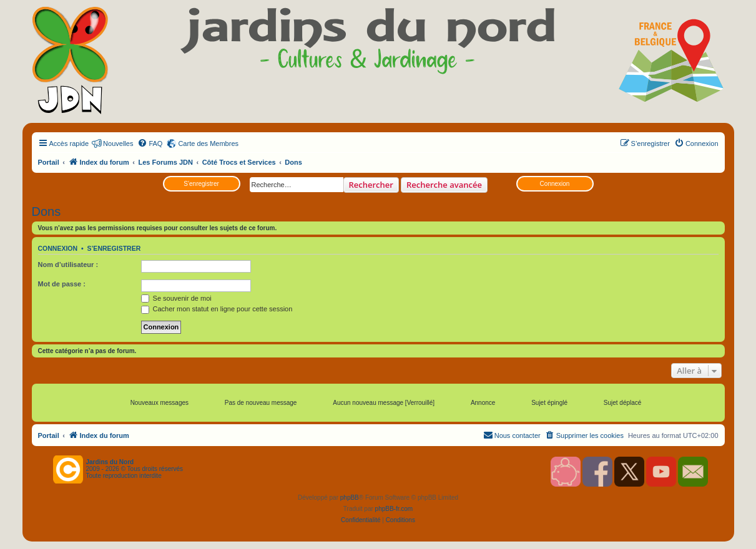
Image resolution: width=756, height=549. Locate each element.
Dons (47, 211)
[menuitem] (150, 143)
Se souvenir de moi (176, 298)
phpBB (350, 498)
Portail (49, 162)
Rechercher (371, 185)
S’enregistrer (201, 184)
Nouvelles (118, 143)
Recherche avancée (444, 185)
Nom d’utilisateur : (68, 265)
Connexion (555, 184)
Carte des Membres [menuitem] (208, 143)
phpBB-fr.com (394, 509)
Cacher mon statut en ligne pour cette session (217, 309)
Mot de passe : (62, 284)
